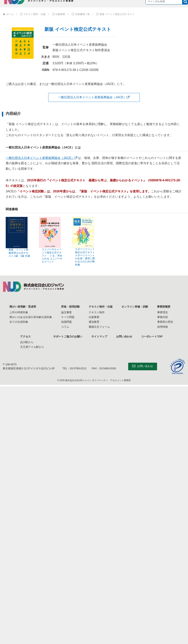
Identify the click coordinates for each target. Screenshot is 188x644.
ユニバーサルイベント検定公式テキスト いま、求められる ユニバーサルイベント (52, 255)
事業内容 (163, 317)
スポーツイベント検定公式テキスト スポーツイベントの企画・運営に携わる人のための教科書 (85, 257)
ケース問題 (68, 317)
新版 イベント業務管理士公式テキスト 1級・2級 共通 (19, 253)
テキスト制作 (97, 312)
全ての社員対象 (19, 322)
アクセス (25, 336)
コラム (65, 327)
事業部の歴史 (165, 322)
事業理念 (163, 312)
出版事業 (94, 317)
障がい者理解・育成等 (23, 307)
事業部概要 (164, 307)
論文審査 (66, 312)
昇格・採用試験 (70, 307)
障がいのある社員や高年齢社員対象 (31, 317)
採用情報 (163, 327)
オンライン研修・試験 (135, 307)
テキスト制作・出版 (101, 307)
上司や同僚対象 (19, 312)
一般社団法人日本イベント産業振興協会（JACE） (92, 97)
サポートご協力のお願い (68, 336)
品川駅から (27, 342)
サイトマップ (99, 336)
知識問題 (66, 322)
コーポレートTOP (152, 336)
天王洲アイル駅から (32, 347)
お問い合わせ (124, 336)
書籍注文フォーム (99, 327)
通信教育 (94, 322)
